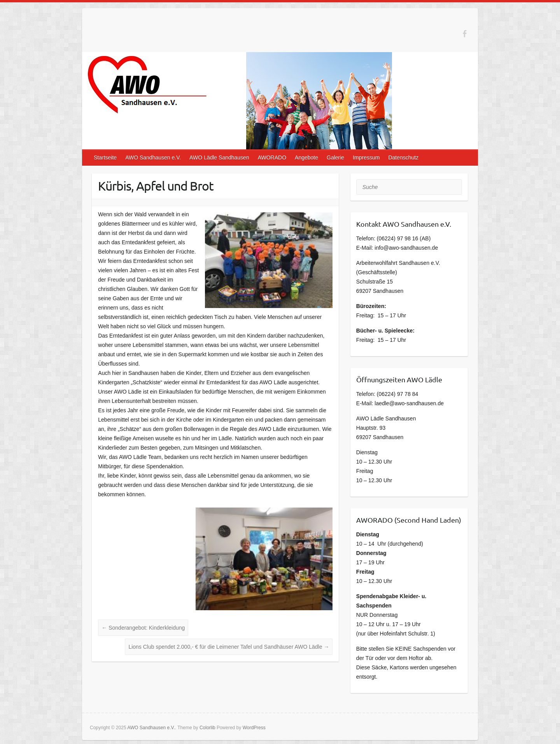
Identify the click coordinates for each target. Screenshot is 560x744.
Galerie (335, 158)
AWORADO (272, 158)
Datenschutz (403, 158)
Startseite (105, 158)
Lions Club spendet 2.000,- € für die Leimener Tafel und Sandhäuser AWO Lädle (229, 647)
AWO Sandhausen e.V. (153, 158)
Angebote (306, 158)
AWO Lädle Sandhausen (219, 158)
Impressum (366, 158)
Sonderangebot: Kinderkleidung (143, 628)
